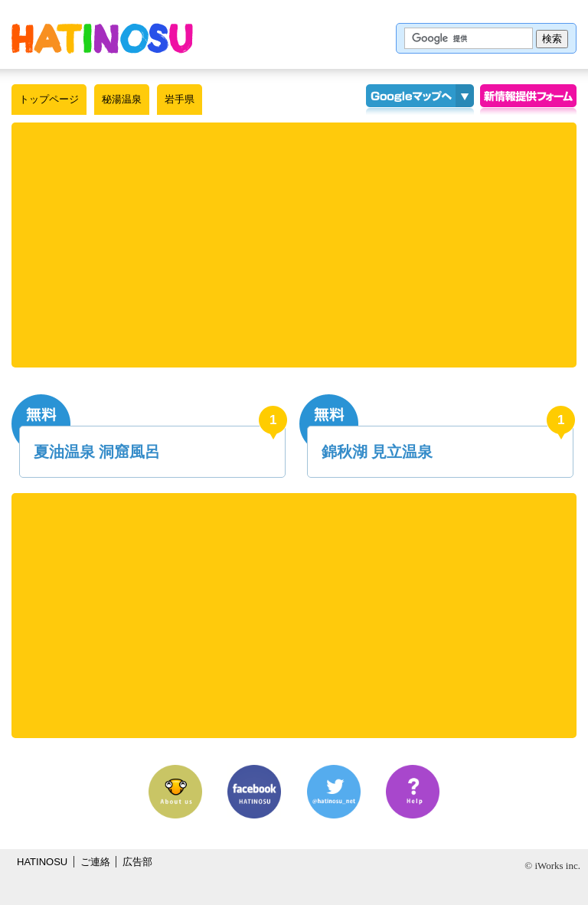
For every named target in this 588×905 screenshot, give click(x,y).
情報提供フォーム (528, 100)
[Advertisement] (294, 245)
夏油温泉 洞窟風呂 (97, 452)
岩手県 (180, 99)
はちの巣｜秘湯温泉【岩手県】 (102, 38)
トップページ (49, 99)
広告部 (137, 862)
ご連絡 (95, 862)
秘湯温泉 (122, 99)
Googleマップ (410, 100)
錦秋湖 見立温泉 (377, 452)
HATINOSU (42, 862)
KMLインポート (465, 100)
